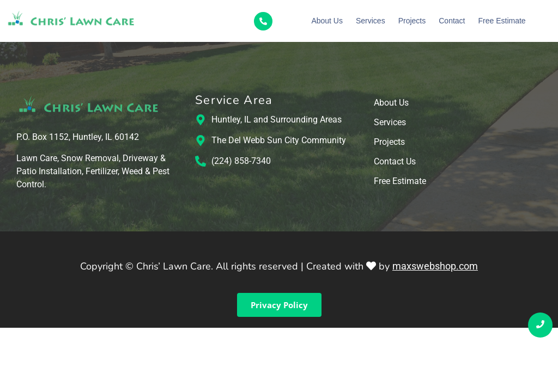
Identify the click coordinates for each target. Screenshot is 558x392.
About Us (327, 21)
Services (371, 21)
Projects (412, 21)
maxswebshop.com (435, 266)
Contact (452, 21)
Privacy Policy (279, 305)
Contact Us (395, 162)
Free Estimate (502, 21)
